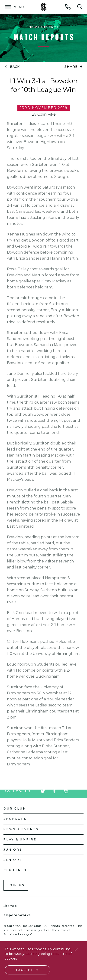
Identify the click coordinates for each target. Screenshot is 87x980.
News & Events (21, 829)
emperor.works (17, 915)
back (15, 67)
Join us (16, 885)
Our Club (15, 808)
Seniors (13, 860)
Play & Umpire (20, 839)
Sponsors (15, 819)
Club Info (15, 870)
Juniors (13, 850)
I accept (25, 970)
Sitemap (10, 906)
